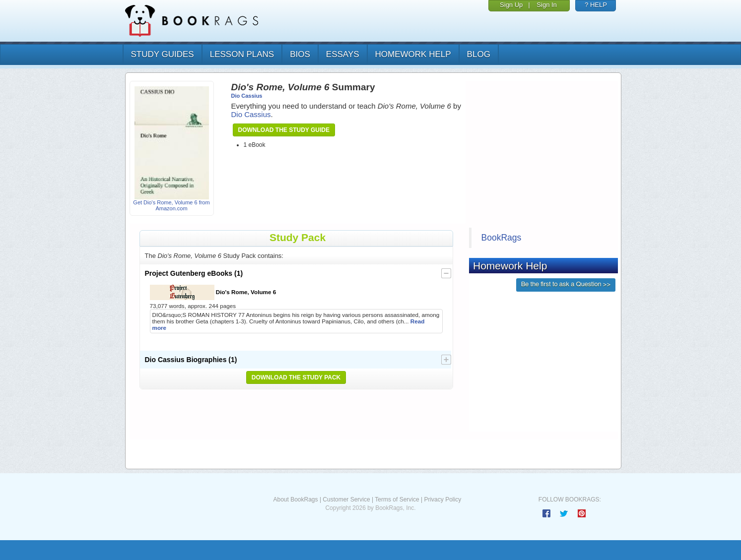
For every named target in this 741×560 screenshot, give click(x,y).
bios (300, 54)
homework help (413, 54)
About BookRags (295, 499)
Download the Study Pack (296, 377)
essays (343, 54)
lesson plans (242, 54)
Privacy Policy (442, 499)
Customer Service (346, 499)
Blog (479, 54)
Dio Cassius (247, 96)
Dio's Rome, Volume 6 (213, 292)
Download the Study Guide (284, 130)
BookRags (502, 238)
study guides (163, 54)
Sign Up (511, 5)
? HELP (596, 5)
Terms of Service (397, 499)
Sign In (546, 5)
